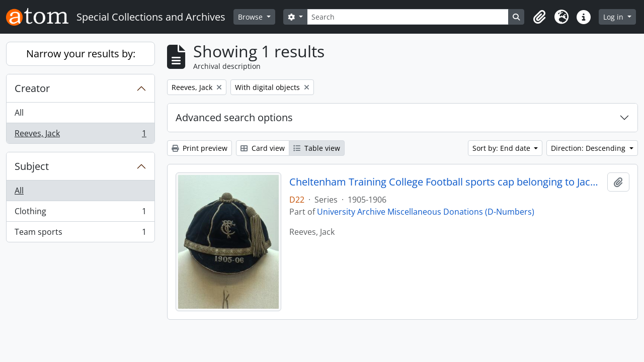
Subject (32, 166)
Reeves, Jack (80, 135)
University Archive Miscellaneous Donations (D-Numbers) (426, 212)
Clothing (80, 213)
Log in (614, 17)
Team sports (80, 234)
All (19, 113)
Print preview (199, 148)
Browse (251, 17)
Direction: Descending (589, 148)
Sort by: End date (502, 148)
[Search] (408, 17)
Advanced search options (234, 117)
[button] (539, 17)
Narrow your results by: (81, 54)
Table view (317, 148)
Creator (32, 88)
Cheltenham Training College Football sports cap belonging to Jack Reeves (447, 182)
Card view (263, 148)
